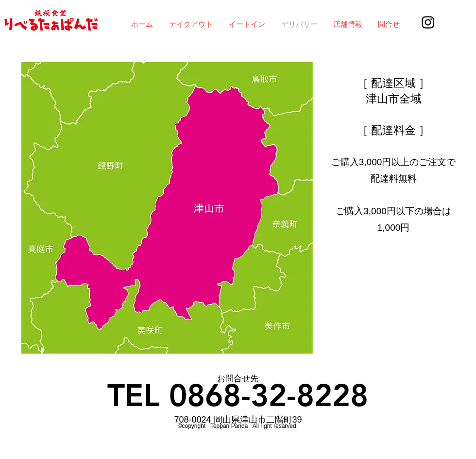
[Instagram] (428, 22)
